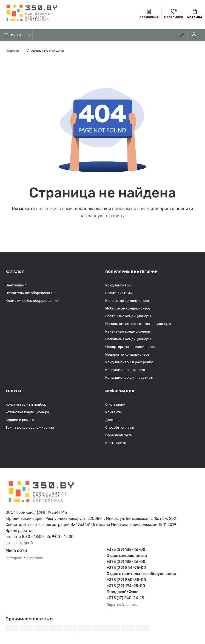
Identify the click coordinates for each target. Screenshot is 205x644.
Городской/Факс (123, 592)
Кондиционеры (118, 285)
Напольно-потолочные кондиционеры (138, 324)
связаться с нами (54, 209)
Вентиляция (16, 285)
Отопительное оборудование (30, 293)
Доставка (113, 420)
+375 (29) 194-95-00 (126, 586)
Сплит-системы (119, 293)
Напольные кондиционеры (128, 339)
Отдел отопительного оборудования (141, 574)
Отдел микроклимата (127, 556)
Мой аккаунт (194, 34)
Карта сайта (116, 443)
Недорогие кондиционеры (128, 354)
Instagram (14, 558)
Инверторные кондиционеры (130, 347)
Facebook (35, 558)
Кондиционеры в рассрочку (129, 362)
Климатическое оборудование (32, 301)
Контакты (113, 412)
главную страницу (105, 216)
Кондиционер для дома (125, 370)
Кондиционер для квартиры (129, 377)
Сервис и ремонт (20, 420)
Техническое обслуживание (30, 427)
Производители (119, 435)
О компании (115, 404)
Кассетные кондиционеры (128, 301)
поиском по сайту (131, 209)
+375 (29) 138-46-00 (126, 550)
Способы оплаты (119, 427)
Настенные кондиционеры (128, 316)
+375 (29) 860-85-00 (126, 580)
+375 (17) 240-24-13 (125, 598)
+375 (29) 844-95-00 (126, 568)
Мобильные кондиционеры (128, 308)
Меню (12, 35)
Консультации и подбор (26, 404)
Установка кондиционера (27, 412)
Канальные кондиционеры (128, 331)
